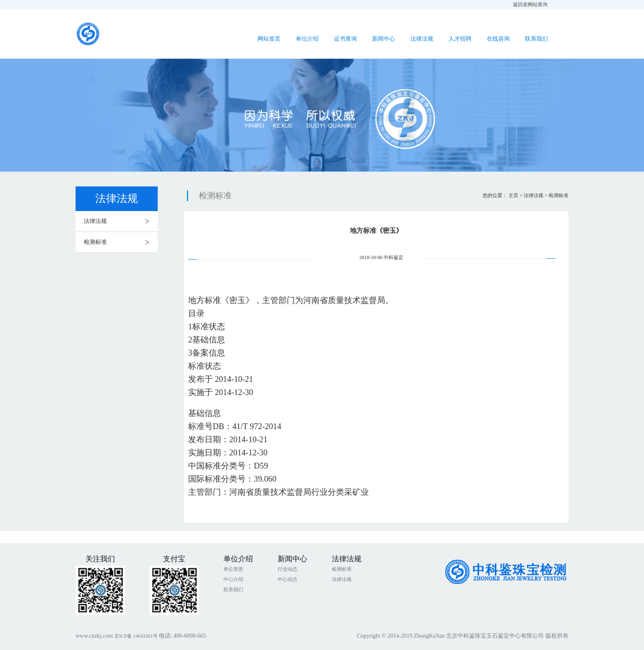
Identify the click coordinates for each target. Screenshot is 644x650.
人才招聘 (460, 39)
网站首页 (269, 39)
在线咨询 (498, 39)
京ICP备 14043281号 (137, 636)
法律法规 (422, 39)
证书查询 (345, 39)
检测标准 (121, 242)
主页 (513, 195)
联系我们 (536, 39)
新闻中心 (384, 39)
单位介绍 (307, 39)
